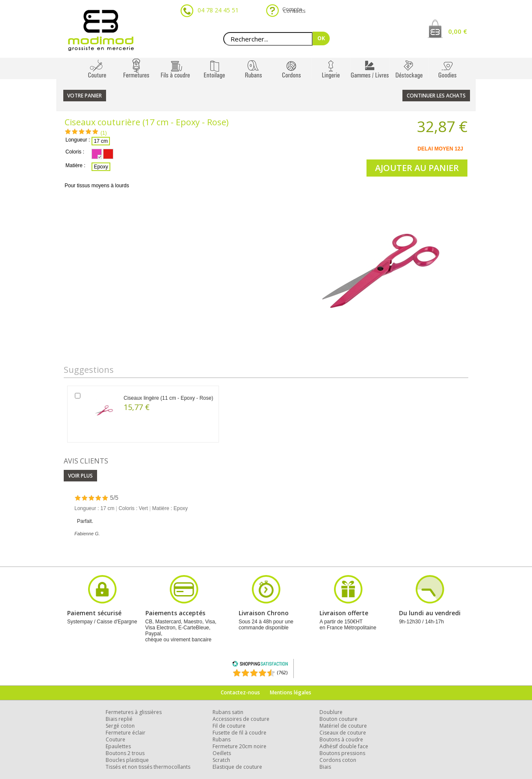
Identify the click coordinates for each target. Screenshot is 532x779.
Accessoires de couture (241, 719)
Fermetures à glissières (134, 712)
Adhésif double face (344, 746)
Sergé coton (120, 726)
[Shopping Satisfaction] (260, 665)
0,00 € (458, 31)
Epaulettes (118, 746)
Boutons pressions (342, 753)
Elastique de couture (237, 767)
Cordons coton (338, 760)
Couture (115, 739)
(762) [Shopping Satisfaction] (282, 672)
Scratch (221, 760)
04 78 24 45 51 (218, 10)
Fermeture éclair (126, 733)
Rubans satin (228, 712)
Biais (325, 767)
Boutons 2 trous (125, 753)
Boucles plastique (127, 760)
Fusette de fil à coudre (239, 733)
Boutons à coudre (341, 739)
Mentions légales (291, 692)
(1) (104, 133)
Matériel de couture (343, 726)
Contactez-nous (240, 692)
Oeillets (222, 753)
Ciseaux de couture (343, 733)
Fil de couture (229, 726)
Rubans (222, 739)
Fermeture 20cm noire (239, 746)
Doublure (331, 712)
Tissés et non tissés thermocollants (148, 767)
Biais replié (119, 719)
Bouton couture (338, 719)
